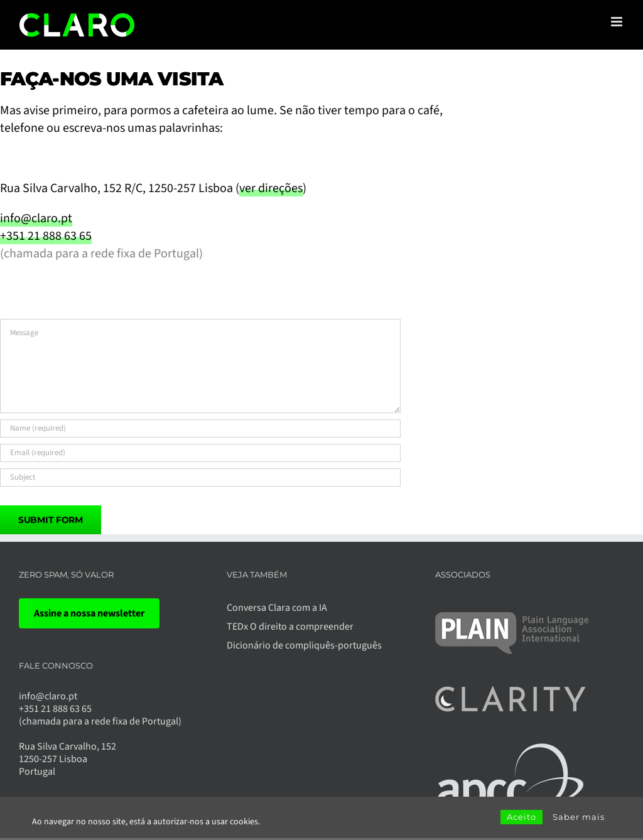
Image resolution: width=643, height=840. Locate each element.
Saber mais (579, 817)
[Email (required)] (200, 453)
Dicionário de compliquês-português (304, 645)
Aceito (521, 817)
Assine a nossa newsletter (89, 613)
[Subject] (200, 477)
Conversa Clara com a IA (277, 608)
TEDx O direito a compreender (290, 627)
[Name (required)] (200, 428)
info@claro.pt (36, 218)
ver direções (271, 188)
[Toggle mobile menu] (618, 22)
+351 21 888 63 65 (46, 236)
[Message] (200, 366)
